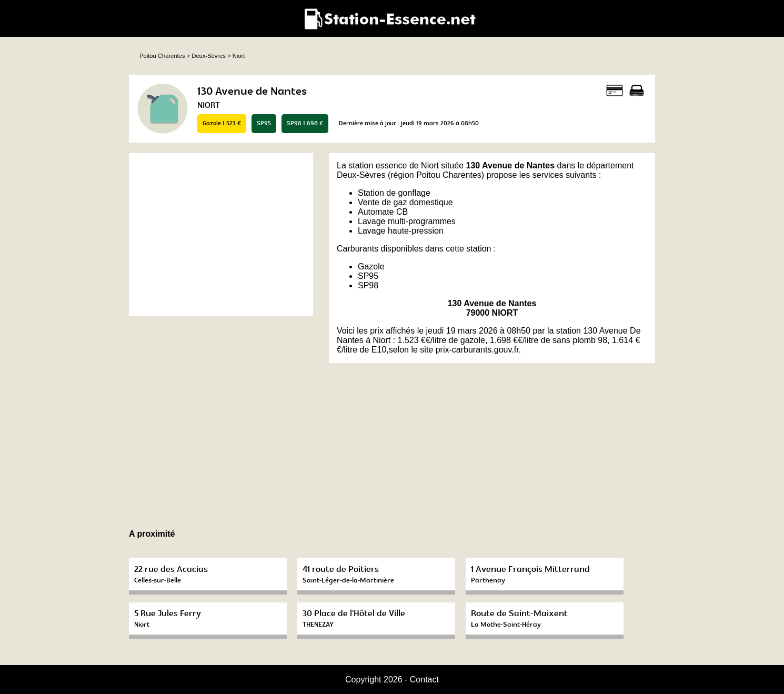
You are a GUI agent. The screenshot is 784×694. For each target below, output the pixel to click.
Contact (424, 680)
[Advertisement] (221, 235)
